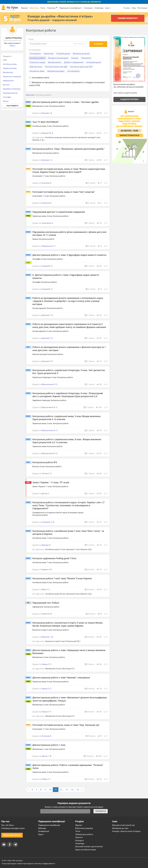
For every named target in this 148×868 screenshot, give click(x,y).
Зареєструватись (13, 38)
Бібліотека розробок (84, 828)
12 (61, 790)
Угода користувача (9, 864)
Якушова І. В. (47, 113)
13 (67, 790)
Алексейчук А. (47, 223)
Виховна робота (55, 62)
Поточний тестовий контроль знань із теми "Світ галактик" (64, 192)
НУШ (5, 60)
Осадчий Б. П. (47, 266)
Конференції (44, 831)
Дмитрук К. (46, 545)
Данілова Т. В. (47, 315)
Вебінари (42, 828)
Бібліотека (34, 8)
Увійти (12, 46)
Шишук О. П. (47, 664)
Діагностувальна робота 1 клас (49, 745)
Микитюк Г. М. (47, 637)
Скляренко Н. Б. (48, 522)
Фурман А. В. (47, 570)
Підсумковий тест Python (46, 603)
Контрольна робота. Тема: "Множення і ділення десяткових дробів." (69, 149)
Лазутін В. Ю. (47, 614)
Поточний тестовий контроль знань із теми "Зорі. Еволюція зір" (66, 725)
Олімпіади (80, 844)
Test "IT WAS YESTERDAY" (46, 122)
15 (78, 790)
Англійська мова (10, 64)
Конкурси (89, 8)
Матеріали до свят (120, 828)
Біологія (6, 85)
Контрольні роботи (37, 58)
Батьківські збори (37, 71)
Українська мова (10, 68)
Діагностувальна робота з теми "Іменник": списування (61, 678)
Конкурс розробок (60, 16)
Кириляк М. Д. (47, 133)
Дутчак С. (46, 493)
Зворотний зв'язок (12, 835)
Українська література (12, 77)
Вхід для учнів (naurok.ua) (123, 825)
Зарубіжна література (12, 89)
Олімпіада (99, 8)
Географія (7, 97)
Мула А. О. (46, 589)
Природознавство (10, 93)
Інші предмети (12, 106)
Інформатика (8, 81)
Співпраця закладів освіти (13, 828)
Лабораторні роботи (84, 834)
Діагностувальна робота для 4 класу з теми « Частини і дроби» (66, 102)
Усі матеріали (35, 54)
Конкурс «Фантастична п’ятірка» (126, 831)
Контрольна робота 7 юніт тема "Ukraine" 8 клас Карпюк (62, 578)
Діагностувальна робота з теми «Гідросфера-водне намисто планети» (70, 255)
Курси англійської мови (86, 850)
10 (50, 790)
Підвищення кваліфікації (71, 8)
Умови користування (25, 864)
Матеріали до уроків (81, 54)
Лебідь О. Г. (46, 779)
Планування (86, 58)
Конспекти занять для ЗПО (81, 67)
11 (56, 790)
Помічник (52, 8)
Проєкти (79, 837)
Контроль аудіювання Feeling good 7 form (54, 558)
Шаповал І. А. (47, 160)
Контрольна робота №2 (45, 462)
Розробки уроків (63, 54)
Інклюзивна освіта (39, 78)
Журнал (24, 8)
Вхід (134, 8)
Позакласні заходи (37, 62)
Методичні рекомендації (58, 58)
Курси (41, 834)
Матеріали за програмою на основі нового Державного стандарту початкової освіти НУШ (67, 84)
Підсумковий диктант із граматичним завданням (59, 212)
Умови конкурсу (128, 18)
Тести (43, 8)
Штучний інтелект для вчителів (89, 847)
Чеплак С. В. (47, 474)
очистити (79, 44)
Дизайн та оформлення (74, 62)
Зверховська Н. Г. (49, 246)
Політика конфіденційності (45, 864)
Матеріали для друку (56, 71)
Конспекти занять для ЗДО (56, 67)
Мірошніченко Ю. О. (50, 384)
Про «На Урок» (8, 825)
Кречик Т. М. (47, 756)
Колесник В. (47, 183)
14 (72, 790)
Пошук (31, 39)
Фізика (6, 101)
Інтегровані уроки (94, 62)
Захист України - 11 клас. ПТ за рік (51, 482)
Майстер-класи (36, 67)
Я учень (127, 8)
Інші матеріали (73, 71)
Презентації (49, 54)
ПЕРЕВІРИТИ (101, 811)
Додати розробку (130, 99)
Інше (108, 8)
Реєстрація (142, 8)
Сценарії (75, 58)
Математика (8, 72)
